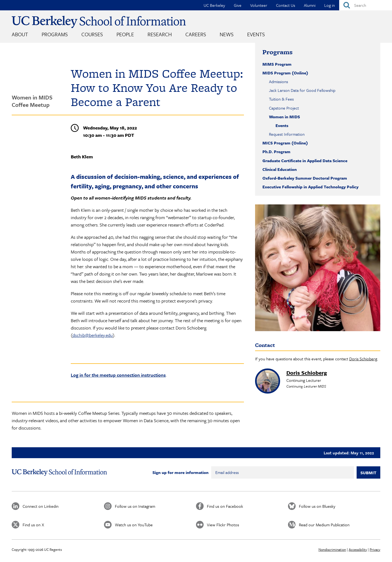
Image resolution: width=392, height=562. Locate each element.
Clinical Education (280, 169)
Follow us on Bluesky (317, 506)
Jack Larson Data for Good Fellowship (302, 90)
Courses (92, 34)
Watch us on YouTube (134, 525)
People (125, 34)
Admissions (278, 81)
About (20, 34)
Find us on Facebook (225, 506)
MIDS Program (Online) (285, 73)
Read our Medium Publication (324, 525)
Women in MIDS (284, 117)
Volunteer (259, 5)
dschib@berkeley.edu (93, 335)
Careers (196, 34)
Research (160, 34)
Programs (55, 34)
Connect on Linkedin (41, 506)
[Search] (366, 5)
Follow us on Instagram (135, 506)
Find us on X (33, 525)
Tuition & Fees (281, 99)
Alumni (310, 5)
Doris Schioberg (363, 359)
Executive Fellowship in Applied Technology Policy (310, 187)
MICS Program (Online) (285, 143)
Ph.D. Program (276, 152)
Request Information (287, 134)
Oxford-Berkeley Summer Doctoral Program (305, 178)
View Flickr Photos (223, 525)
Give (238, 5)
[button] (318, 268)
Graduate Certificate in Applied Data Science (305, 161)
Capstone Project (284, 108)
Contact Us (286, 5)
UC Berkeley (214, 5)
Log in (330, 5)
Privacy (375, 549)
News (227, 34)
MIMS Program (277, 64)
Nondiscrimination (332, 549)
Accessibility (358, 549)
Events (256, 34)
